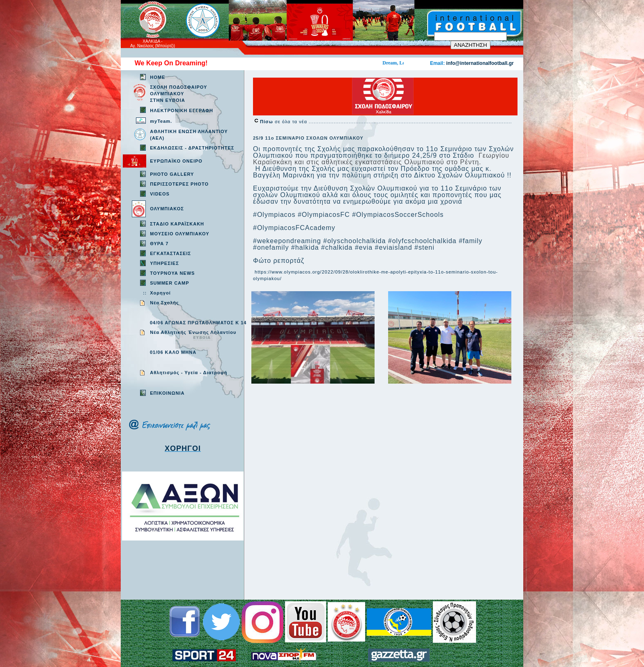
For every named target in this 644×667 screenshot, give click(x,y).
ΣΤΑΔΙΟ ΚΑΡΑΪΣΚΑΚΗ (177, 224)
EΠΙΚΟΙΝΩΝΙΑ (167, 393)
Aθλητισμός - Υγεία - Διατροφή (189, 373)
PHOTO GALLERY (172, 174)
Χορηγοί (160, 293)
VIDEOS (160, 194)
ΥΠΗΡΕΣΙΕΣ (164, 263)
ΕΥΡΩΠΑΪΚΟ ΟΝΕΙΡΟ (176, 161)
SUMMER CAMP (169, 283)
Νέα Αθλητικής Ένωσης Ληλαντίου (193, 332)
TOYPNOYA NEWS (172, 273)
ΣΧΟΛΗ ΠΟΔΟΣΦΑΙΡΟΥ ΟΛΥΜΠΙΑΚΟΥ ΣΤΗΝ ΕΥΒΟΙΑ (178, 94)
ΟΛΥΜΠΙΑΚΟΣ (167, 209)
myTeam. (161, 121)
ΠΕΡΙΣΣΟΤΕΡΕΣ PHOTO (179, 184)
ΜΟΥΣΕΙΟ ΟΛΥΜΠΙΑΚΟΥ (179, 234)
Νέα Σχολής (164, 303)
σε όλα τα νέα (284, 122)
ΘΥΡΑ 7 (159, 244)
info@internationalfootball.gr (480, 63)
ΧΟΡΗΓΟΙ (183, 448)
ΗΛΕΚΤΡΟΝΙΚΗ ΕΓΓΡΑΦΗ (182, 110)
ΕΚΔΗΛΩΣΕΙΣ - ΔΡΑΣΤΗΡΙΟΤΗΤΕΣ (192, 148)
